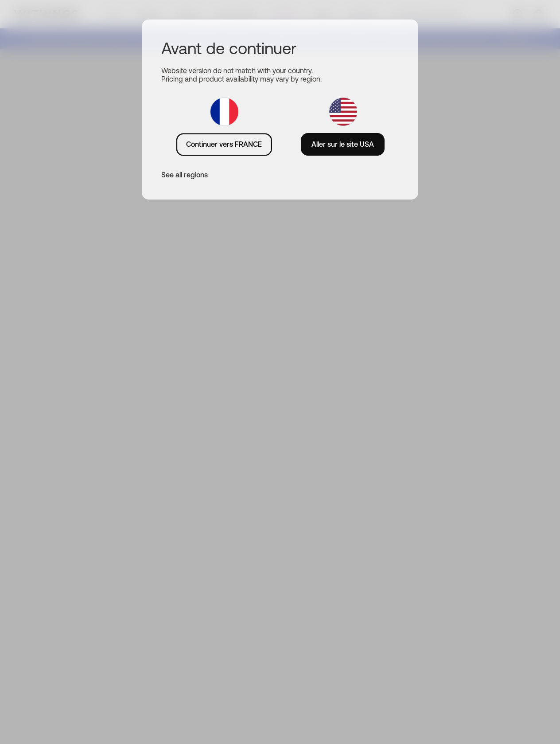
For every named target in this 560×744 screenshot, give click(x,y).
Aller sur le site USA (343, 144)
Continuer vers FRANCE (224, 144)
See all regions (185, 175)
